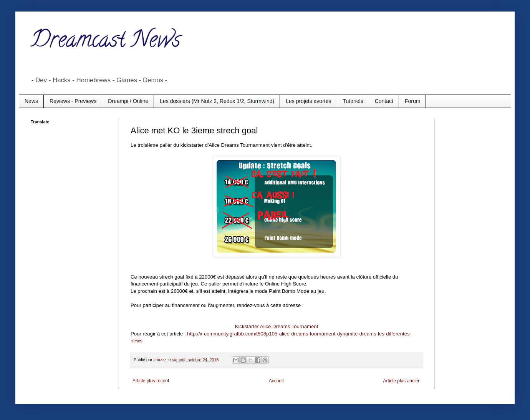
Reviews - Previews (73, 101)
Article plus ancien (402, 381)
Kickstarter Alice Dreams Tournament (277, 326)
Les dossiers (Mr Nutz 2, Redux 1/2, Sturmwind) (217, 101)
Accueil (276, 381)
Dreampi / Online (128, 101)
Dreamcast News (106, 42)
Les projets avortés (308, 101)
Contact (384, 101)
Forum (412, 101)
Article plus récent (151, 381)
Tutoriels (353, 101)
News (31, 101)
